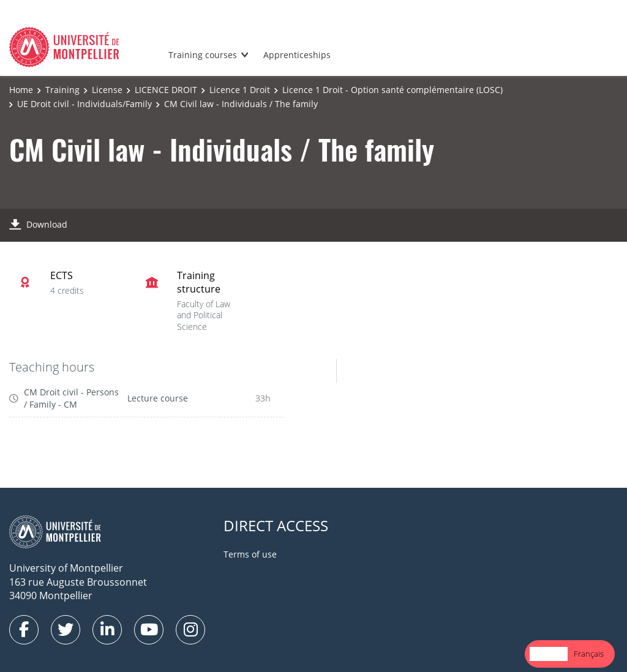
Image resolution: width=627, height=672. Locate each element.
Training (62, 90)
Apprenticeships (297, 55)
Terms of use (250, 554)
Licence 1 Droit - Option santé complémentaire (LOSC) (392, 90)
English (549, 654)
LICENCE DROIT (166, 90)
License (107, 90)
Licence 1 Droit (240, 90)
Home (21, 90)
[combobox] (549, 654)
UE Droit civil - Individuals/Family (84, 104)
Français (589, 654)
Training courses (203, 55)
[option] (589, 654)
